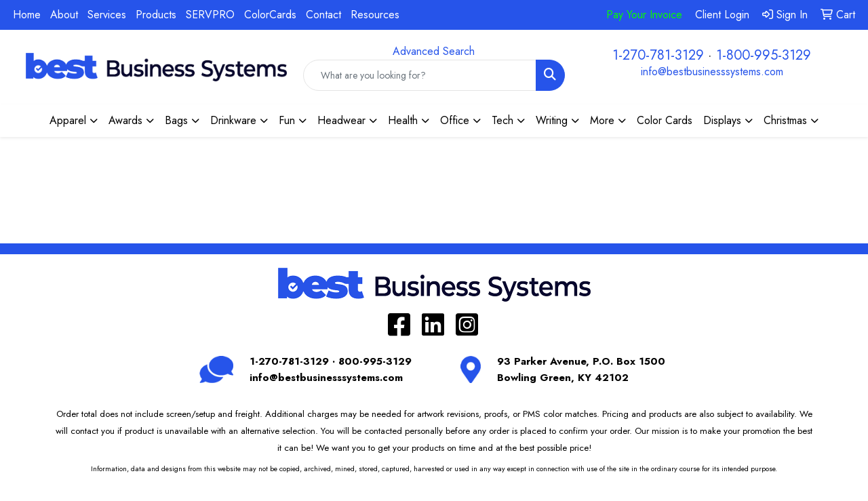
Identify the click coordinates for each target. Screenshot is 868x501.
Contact (323, 15)
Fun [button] (287, 120)
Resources (375, 15)
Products (156, 15)
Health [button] (403, 120)
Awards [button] (125, 120)
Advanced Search (434, 51)
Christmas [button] (785, 120)
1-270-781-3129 (658, 55)
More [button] (602, 120)
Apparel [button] (68, 120)
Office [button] (455, 120)
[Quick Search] (420, 75)
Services (107, 15)
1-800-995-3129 (764, 55)
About (64, 15)
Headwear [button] (341, 120)
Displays (722, 120)
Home (27, 15)
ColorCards (270, 15)
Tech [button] (502, 120)
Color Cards (665, 120)
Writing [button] (552, 120)
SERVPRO (210, 15)
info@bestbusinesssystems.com (712, 72)
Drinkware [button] (233, 120)
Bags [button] (176, 120)
